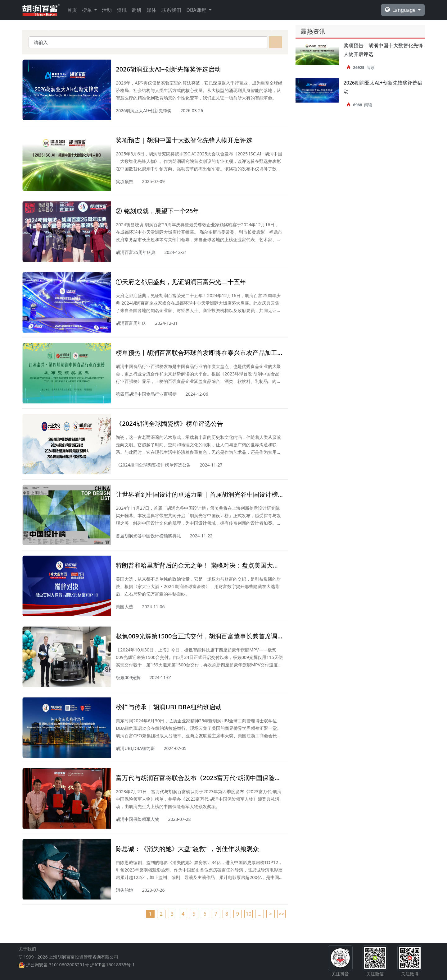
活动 (107, 10)
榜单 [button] (88, 10)
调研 (137, 10)
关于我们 (27, 964)
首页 (72, 10)
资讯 (122, 10)
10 (249, 914)
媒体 (151, 10)
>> (281, 914)
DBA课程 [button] (197, 10)
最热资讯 (313, 31)
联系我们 (171, 10)
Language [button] (401, 10)
